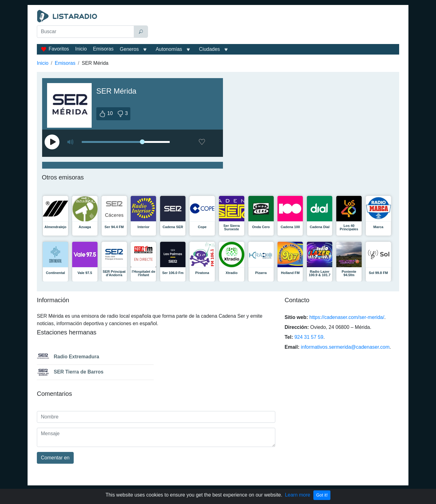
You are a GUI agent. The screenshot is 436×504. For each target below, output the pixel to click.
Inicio (81, 49)
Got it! (322, 495)
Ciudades (210, 49)
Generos (129, 49)
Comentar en (55, 458)
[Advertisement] (275, 25)
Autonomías (169, 49)
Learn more (298, 495)
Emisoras (103, 49)
